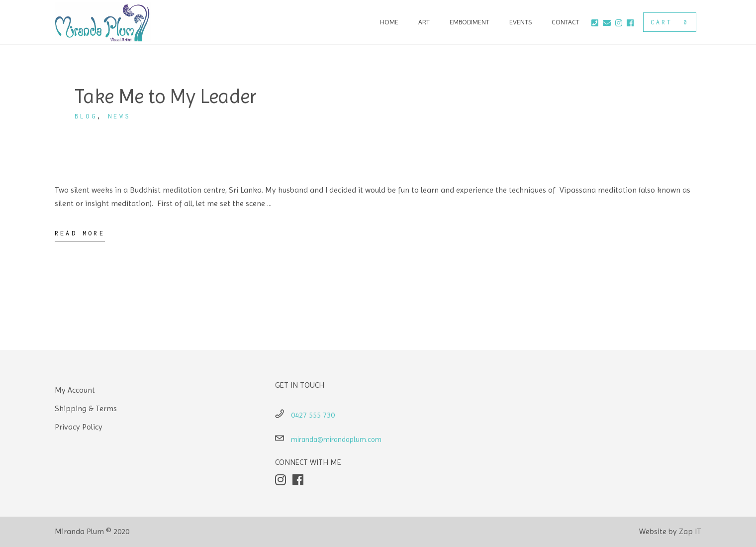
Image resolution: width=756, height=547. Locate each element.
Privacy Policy (79, 427)
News (119, 116)
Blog (86, 116)
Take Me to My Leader (165, 96)
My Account (75, 390)
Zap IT (690, 531)
